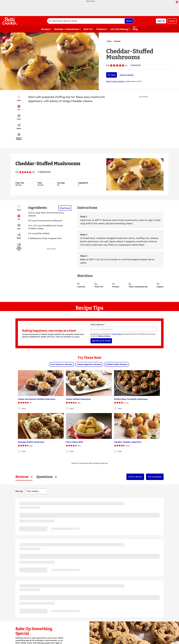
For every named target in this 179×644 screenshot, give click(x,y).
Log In (172, 21)
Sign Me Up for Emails (101, 341)
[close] (177, 2)
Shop (135, 29)
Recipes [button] (45, 29)
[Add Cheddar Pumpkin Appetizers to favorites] (116, 451)
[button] (19, 108)
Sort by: (19, 491)
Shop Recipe (65, 208)
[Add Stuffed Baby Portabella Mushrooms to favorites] (116, 409)
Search (129, 21)
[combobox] (86, 21)
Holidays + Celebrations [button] (67, 29)
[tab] (24, 477)
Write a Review (135, 477)
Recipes (117, 41)
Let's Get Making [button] (119, 29)
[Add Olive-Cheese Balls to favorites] (67, 451)
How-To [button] (88, 29)
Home (109, 41)
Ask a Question (155, 477)
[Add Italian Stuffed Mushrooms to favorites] (67, 409)
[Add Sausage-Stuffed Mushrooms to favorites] (19, 451)
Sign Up (161, 21)
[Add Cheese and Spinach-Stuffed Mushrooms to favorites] (19, 409)
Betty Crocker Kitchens (115, 81)
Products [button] (101, 29)
